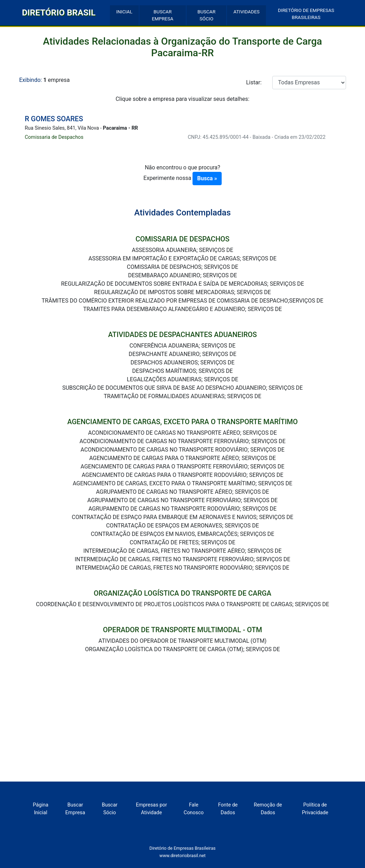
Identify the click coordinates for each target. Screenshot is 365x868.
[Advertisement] (183, 729)
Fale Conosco (194, 809)
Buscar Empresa (75, 809)
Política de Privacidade (315, 809)
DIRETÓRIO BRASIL (59, 13)
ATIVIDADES (246, 12)
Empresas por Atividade (152, 809)
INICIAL (124, 12)
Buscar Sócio (110, 809)
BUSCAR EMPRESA (162, 15)
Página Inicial (40, 809)
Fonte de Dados (228, 809)
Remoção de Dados (268, 809)
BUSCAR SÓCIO (206, 15)
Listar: (254, 82)
